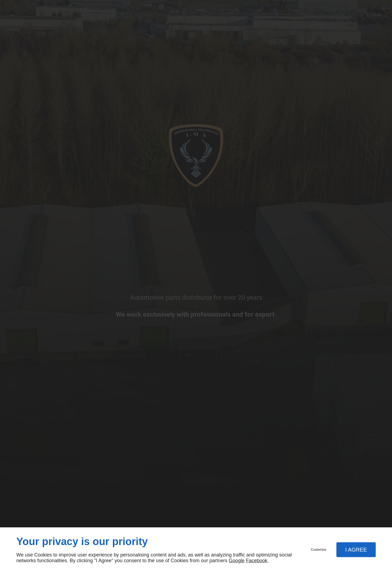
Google (237, 561)
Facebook (257, 561)
